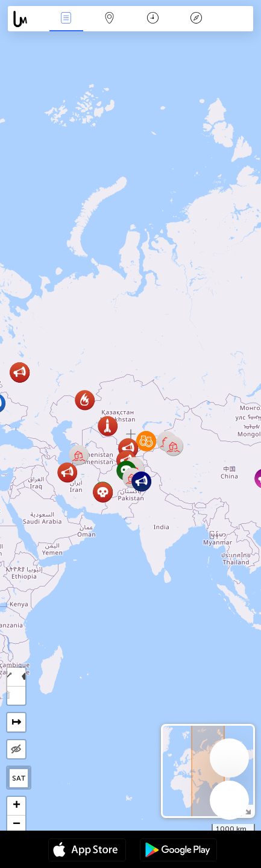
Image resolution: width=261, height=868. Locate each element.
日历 (153, 19)
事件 (66, 19)
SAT (19, 778)
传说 (197, 19)
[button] (85, 400)
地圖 (110, 19)
